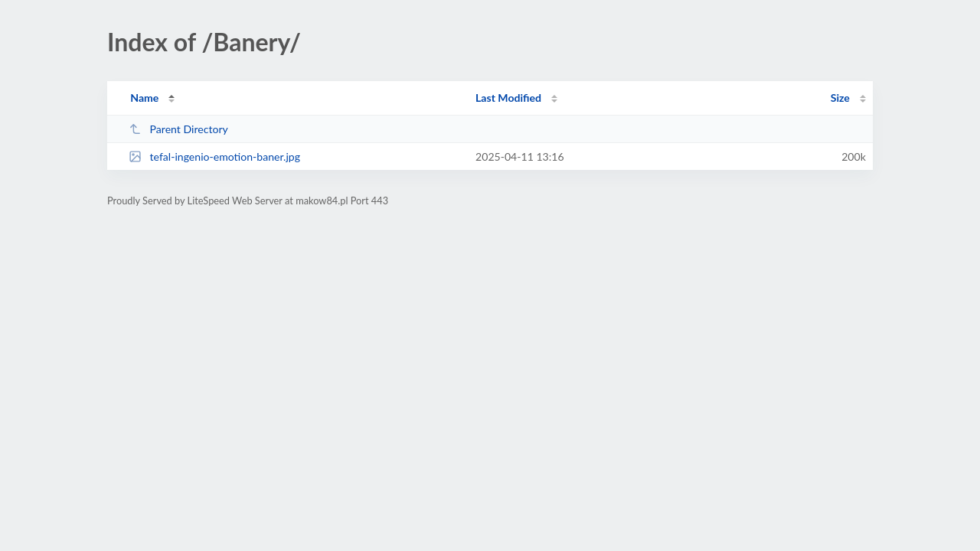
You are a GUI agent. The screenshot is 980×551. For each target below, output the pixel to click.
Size (840, 98)
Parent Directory (178, 129)
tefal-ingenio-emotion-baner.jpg (214, 156)
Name (144, 98)
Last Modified (508, 98)
